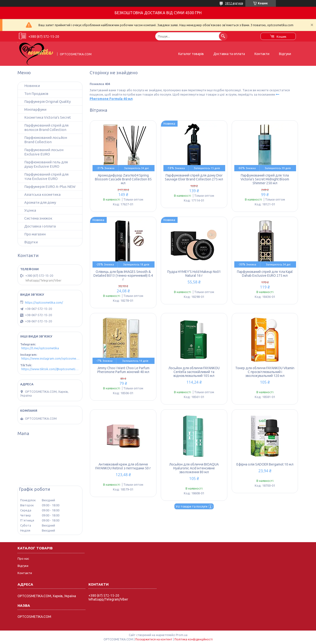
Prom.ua (182, 635)
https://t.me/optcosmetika (40, 348)
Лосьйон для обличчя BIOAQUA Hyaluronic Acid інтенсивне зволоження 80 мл (194, 468)
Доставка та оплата (229, 54)
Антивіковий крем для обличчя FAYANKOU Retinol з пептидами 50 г (123, 466)
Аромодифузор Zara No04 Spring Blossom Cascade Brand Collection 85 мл (123, 179)
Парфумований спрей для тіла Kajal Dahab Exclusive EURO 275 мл (265, 274)
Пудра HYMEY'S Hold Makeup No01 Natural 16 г (194, 274)
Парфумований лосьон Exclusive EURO (44, 152)
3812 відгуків (234, 3)
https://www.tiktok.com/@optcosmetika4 (51, 369)
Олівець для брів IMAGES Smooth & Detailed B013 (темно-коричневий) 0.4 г (123, 276)
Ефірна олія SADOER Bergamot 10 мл (265, 464)
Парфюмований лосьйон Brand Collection (46, 140)
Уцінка (30, 210)
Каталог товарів (191, 54)
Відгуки (285, 54)
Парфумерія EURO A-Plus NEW (50, 187)
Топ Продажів (36, 94)
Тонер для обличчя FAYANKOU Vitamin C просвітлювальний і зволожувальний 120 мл (265, 372)
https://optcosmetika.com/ (44, 302)
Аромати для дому (40, 202)
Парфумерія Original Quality (47, 101)
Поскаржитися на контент (154, 639)
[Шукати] (223, 36)
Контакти (262, 54)
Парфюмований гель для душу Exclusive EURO (46, 164)
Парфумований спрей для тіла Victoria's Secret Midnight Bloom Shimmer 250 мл (265, 179)
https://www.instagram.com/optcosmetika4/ (51, 358)
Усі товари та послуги (192, 506)
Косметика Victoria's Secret (48, 117)
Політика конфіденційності (194, 639)
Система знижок (38, 218)
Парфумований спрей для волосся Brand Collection (46, 127)
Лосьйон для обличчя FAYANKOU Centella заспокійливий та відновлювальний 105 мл (194, 372)
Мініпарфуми (35, 109)
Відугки (31, 242)
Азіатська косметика (42, 194)
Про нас (23, 558)
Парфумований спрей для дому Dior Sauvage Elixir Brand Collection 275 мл (194, 177)
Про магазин (35, 234)
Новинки (32, 86)
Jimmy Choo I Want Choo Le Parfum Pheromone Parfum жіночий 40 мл (123, 370)
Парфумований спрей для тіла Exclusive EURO (46, 176)
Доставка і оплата (40, 226)
